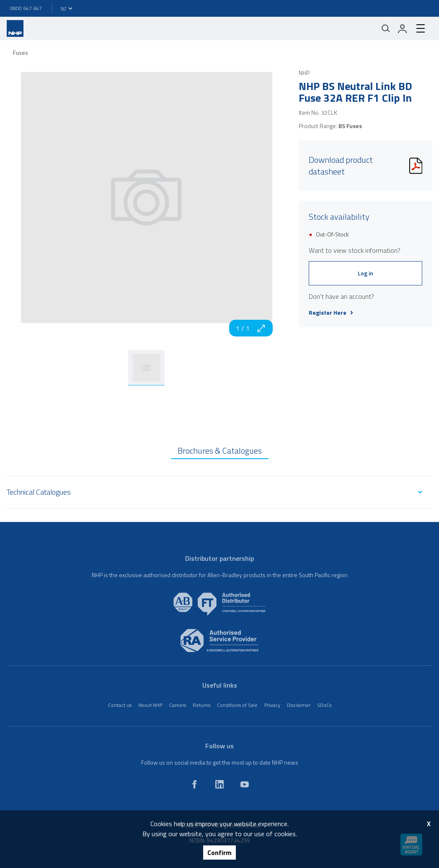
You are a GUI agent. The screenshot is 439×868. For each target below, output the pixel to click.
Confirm (219, 853)
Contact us (120, 705)
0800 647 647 (26, 8)
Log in (365, 273)
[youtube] (245, 784)
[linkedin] (219, 784)
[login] (403, 28)
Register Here (331, 313)
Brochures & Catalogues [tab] (220, 451)
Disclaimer (299, 705)
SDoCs (324, 705)
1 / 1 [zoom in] (251, 328)
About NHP (150, 705)
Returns (201, 705)
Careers (178, 705)
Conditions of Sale (237, 705)
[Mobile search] (386, 28)
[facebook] (194, 784)
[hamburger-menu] (421, 28)
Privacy (272, 705)
